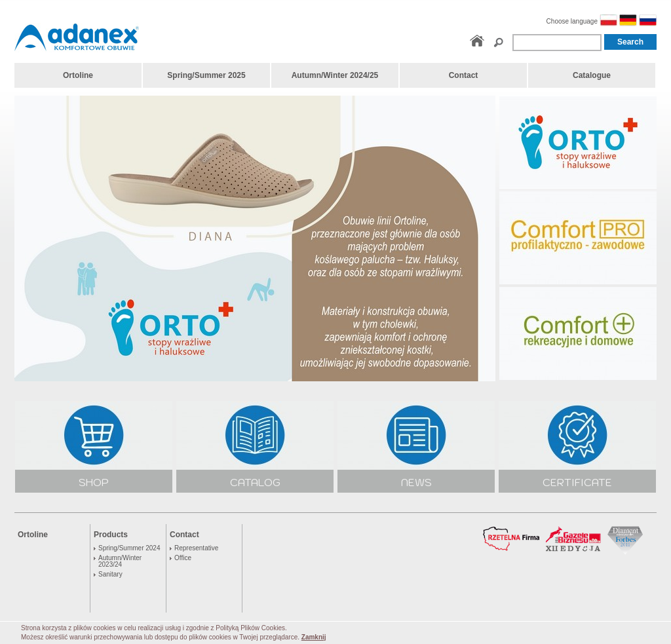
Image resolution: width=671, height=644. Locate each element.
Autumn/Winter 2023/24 (120, 561)
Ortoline (33, 535)
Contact (184, 535)
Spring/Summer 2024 (129, 548)
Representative (196, 548)
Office (183, 558)
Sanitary (110, 575)
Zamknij (314, 637)
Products (111, 535)
